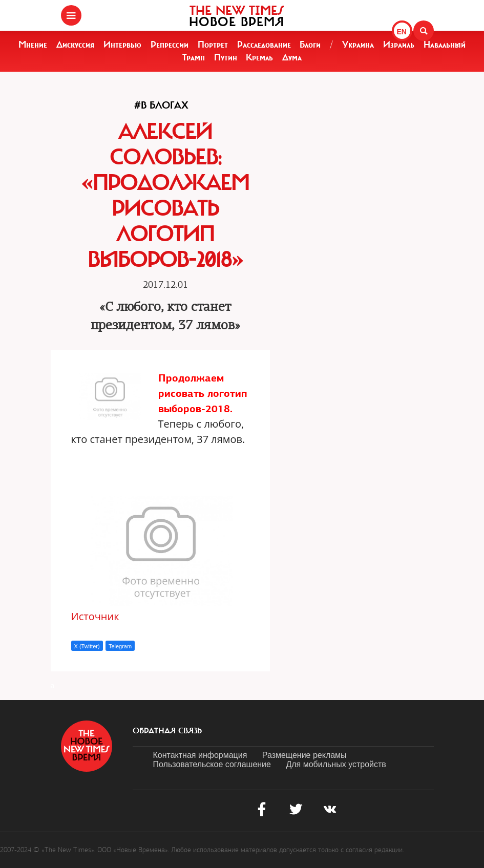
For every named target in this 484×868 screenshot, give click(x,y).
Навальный (445, 45)
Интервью (122, 45)
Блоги (310, 45)
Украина (358, 45)
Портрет (213, 45)
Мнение (33, 45)
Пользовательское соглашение (212, 764)
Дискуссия (75, 45)
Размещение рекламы (304, 755)
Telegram (120, 646)
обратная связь (167, 731)
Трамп (194, 57)
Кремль (259, 57)
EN (402, 32)
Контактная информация (200, 755)
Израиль (399, 45)
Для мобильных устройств (336, 764)
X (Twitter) (87, 646)
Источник (95, 616)
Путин (226, 57)
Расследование (264, 45)
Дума (292, 57)
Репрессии (170, 45)
